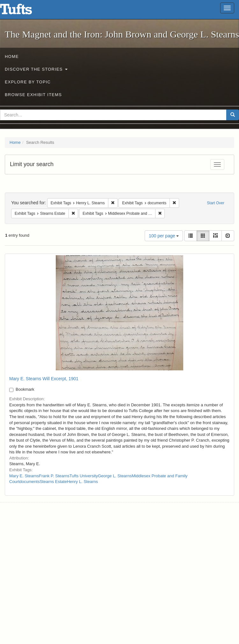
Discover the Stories (36, 69)
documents (30, 482)
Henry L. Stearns (83, 482)
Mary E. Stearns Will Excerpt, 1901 (44, 379)
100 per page (164, 236)
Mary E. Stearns (24, 476)
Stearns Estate (53, 482)
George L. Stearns (115, 476)
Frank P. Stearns (54, 476)
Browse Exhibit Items (33, 95)
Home (12, 56)
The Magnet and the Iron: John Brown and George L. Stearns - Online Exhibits (24, 11)
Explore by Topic (28, 82)
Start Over (216, 203)
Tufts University (84, 476)
